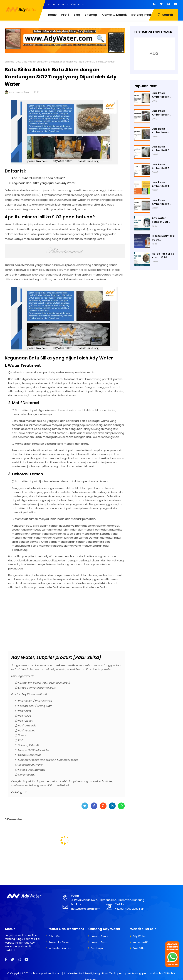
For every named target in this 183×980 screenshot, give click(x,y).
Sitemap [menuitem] (91, 15)
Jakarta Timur (100, 936)
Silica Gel (55, 936)
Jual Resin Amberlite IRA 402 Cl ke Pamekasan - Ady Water (161, 95)
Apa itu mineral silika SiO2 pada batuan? (38, 178)
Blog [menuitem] (77, 15)
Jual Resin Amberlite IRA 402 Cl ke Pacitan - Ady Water (163, 113)
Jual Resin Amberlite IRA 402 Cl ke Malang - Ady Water (163, 202)
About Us (63, 4)
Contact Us (77, 4)
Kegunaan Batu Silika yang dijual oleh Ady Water (44, 183)
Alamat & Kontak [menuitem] (114, 15)
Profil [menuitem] (65, 15)
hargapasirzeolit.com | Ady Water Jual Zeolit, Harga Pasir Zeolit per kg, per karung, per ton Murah (97, 973)
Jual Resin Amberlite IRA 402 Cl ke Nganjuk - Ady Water (161, 149)
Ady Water (139, 936)
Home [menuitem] (52, 15)
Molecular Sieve (59, 942)
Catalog (17, 792)
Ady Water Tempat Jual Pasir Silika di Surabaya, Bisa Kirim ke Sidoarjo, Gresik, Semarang (163, 220)
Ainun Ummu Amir (19, 92)
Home (51, 4)
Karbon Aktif (140, 942)
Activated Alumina (61, 948)
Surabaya (97, 948)
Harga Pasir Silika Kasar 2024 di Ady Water (163, 256)
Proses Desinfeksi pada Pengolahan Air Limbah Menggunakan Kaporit (163, 238)
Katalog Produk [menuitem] (143, 15)
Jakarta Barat (99, 942)
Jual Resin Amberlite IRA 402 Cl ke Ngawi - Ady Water (162, 131)
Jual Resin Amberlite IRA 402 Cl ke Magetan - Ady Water (162, 184)
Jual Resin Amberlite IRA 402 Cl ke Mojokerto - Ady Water (162, 166)
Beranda (9, 62)
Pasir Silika (139, 948)
